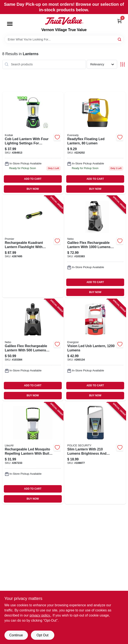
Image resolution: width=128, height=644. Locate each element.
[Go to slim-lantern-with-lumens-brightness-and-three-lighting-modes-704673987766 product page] (95, 453)
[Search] (120, 39)
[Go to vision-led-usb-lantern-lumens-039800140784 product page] (95, 350)
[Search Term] (64, 39)
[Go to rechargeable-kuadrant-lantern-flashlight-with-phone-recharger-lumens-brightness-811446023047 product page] (33, 247)
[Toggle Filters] (123, 64)
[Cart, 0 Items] (119, 21)
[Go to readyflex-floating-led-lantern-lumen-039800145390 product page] (95, 143)
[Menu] (10, 24)
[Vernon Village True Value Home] (64, 21)
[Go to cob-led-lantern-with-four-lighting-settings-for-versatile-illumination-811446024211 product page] (33, 143)
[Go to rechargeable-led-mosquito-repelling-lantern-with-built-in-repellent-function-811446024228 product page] (33, 453)
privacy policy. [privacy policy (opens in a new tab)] (40, 615)
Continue (16, 635)
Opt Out (42, 635)
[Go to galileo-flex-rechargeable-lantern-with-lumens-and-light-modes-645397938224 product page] (95, 247)
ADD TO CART (33, 179)
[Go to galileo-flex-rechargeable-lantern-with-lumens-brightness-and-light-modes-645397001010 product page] (33, 350)
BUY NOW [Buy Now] (33, 189)
